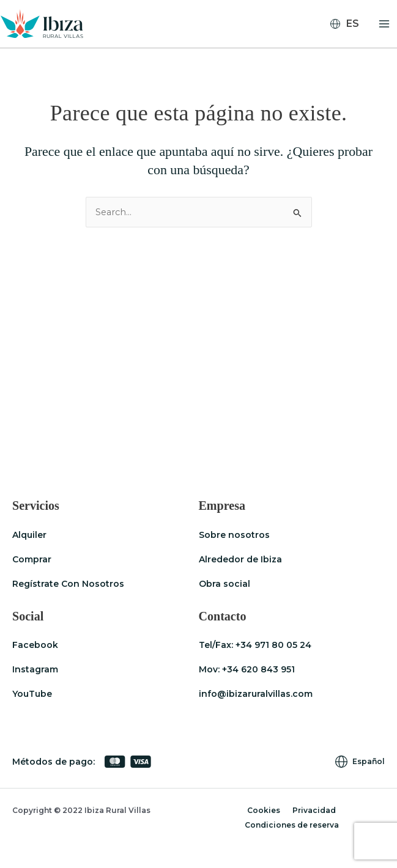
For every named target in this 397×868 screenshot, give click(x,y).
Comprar (32, 559)
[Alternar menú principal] (384, 24)
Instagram (35, 669)
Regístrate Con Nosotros (68, 584)
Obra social (224, 584)
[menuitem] (350, 24)
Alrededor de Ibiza (240, 559)
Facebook (35, 645)
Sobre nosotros (234, 535)
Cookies (264, 810)
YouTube (32, 694)
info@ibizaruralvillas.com (256, 694)
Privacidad (314, 810)
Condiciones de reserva (292, 825)
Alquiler (29, 535)
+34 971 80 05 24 (273, 645)
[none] (350, 24)
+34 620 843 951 (258, 669)
